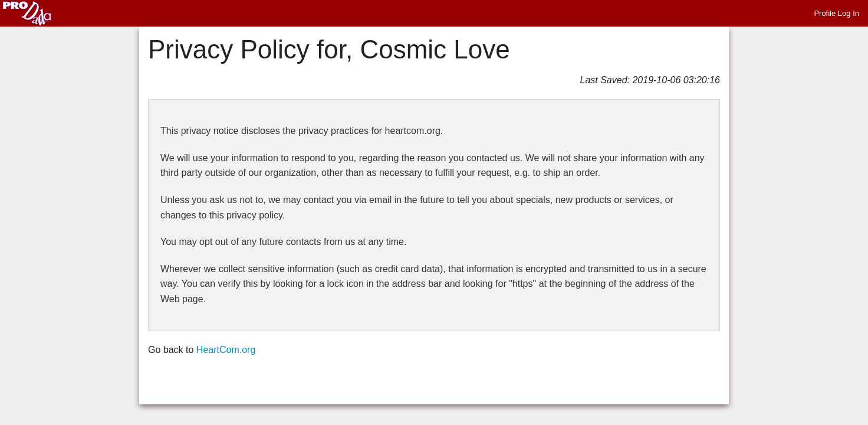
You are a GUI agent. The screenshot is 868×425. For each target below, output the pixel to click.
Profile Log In (836, 13)
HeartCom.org (226, 350)
